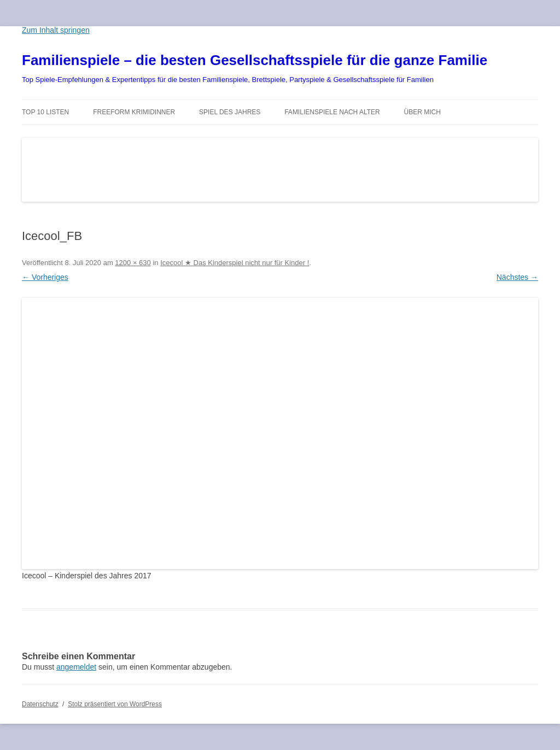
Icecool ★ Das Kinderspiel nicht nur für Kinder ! (235, 263)
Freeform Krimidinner (134, 112)
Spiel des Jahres (230, 112)
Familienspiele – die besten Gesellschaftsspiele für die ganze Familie (255, 60)
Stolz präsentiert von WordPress (115, 704)
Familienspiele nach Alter (332, 112)
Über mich (422, 112)
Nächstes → (517, 277)
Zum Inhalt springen (56, 30)
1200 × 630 (133, 263)
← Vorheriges (45, 277)
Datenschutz (40, 704)
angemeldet (76, 667)
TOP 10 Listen (45, 112)
